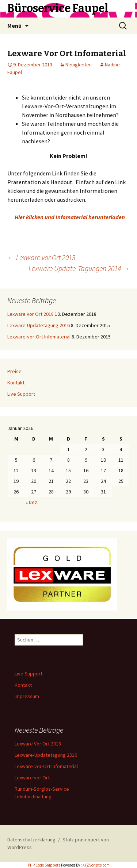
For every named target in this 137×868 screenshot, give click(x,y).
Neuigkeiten (79, 65)
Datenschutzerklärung (31, 840)
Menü (14, 26)
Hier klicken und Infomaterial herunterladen (70, 217)
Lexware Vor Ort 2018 (31, 314)
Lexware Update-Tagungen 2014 (79, 268)
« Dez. (32, 502)
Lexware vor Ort (32, 778)
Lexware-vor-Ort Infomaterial (39, 337)
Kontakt (16, 383)
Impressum (27, 696)
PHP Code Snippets (44, 865)
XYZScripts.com (96, 865)
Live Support (21, 394)
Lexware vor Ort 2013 (41, 257)
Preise (14, 371)
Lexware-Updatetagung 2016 (39, 325)
